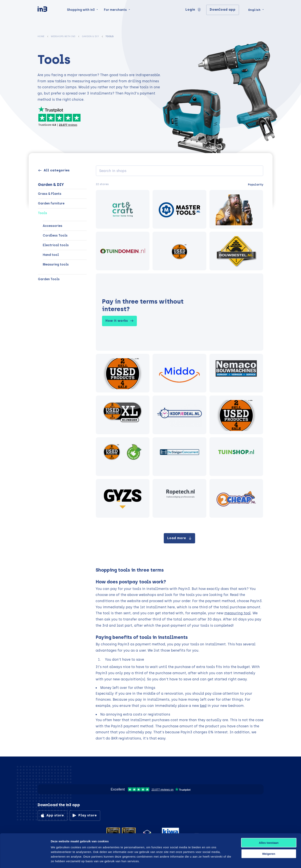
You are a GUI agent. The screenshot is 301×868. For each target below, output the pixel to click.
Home (41, 36)
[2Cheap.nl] (236, 498)
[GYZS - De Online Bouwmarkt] (123, 498)
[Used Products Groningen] (123, 457)
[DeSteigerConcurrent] (179, 457)
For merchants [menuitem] (115, 16)
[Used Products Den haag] (123, 373)
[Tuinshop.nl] (236, 457)
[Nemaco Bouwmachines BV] (236, 373)
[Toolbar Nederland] (123, 415)
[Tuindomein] (123, 251)
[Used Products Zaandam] (236, 415)
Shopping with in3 (81, 16)
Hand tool (51, 255)
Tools (42, 213)
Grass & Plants (50, 194)
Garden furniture (51, 203)
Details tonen (208, 860)
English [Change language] (254, 16)
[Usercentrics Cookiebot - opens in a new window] (25, 860)
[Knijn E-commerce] (179, 373)
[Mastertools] (179, 209)
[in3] (49, 16)
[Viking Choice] (236, 209)
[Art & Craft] (123, 209)
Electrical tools (56, 245)
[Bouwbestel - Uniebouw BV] (236, 251)
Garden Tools (49, 279)
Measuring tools (56, 264)
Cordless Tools (55, 235)
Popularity (256, 185)
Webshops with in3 (63, 36)
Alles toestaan (269, 829)
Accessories (53, 226)
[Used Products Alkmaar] (179, 251)
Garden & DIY (90, 36)
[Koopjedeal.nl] (179, 415)
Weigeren (269, 840)
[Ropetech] (179, 498)
